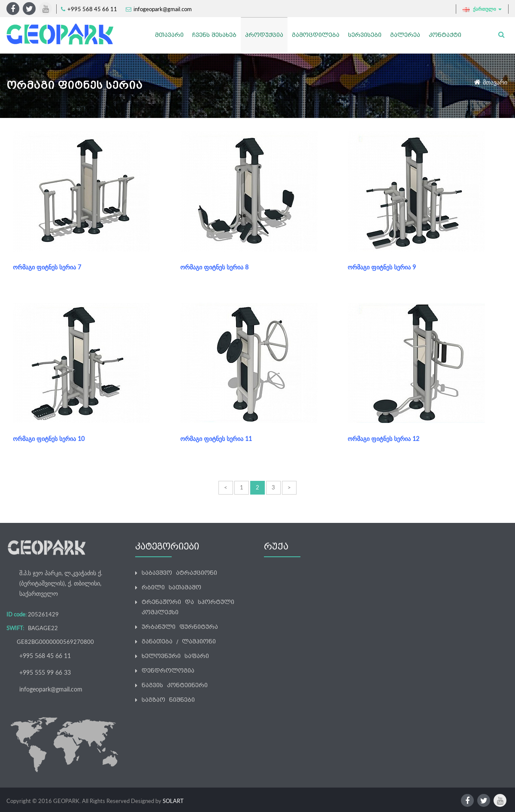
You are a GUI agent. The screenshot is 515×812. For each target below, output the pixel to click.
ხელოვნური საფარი (175, 656)
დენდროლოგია (168, 671)
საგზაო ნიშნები (168, 700)
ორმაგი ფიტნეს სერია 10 (49, 439)
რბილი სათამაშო (171, 587)
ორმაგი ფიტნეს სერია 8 (214, 267)
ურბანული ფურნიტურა (180, 627)
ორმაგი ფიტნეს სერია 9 (382, 267)
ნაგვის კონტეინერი (175, 685)
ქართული (482, 9)
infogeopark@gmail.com (163, 9)
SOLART (173, 801)
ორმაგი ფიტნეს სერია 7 (47, 267)
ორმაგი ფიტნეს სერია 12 (383, 439)
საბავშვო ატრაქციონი (179, 573)
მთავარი (495, 82)
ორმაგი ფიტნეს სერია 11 (216, 439)
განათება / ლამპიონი (179, 641)
